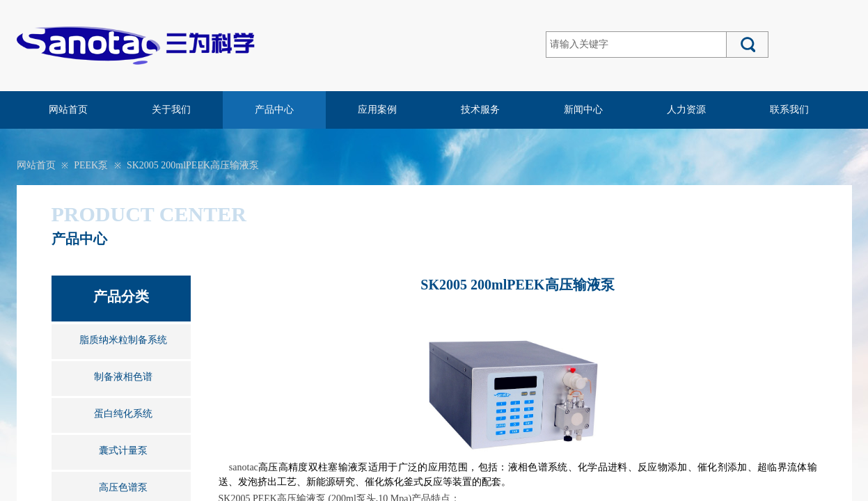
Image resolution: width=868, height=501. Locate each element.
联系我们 (789, 110)
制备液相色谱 (123, 377)
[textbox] (636, 45)
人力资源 (686, 110)
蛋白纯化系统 (123, 414)
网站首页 (68, 110)
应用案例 (377, 110)
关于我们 (171, 110)
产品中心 (274, 110)
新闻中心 (583, 110)
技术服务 (480, 110)
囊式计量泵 (123, 451)
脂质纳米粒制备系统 (123, 340)
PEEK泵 (91, 165)
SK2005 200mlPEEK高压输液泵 (193, 165)
